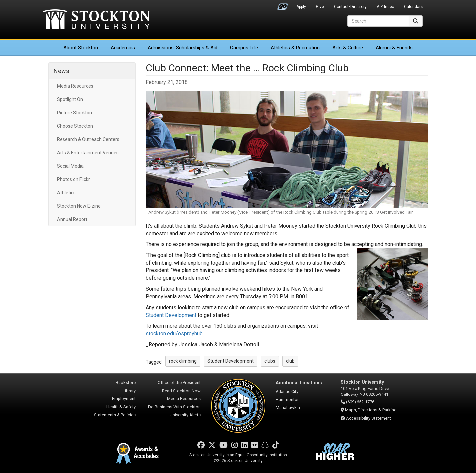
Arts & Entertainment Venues (88, 153)
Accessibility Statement (368, 418)
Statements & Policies (115, 415)
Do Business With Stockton (174, 407)
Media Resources (75, 86)
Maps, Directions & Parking (371, 410)
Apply (301, 7)
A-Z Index (385, 7)
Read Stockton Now (181, 391)
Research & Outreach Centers (88, 139)
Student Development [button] (231, 361)
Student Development (171, 315)
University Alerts (185, 415)
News (61, 71)
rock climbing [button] (183, 361)
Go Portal (283, 5)
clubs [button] (270, 361)
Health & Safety (121, 407)
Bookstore (126, 382)
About (81, 48)
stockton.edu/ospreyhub (174, 333)
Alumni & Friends (394, 48)
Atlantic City (287, 391)
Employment (124, 399)
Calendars (413, 7)
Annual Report (72, 219)
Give (320, 7)
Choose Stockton (75, 126)
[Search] (378, 21)
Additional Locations (299, 383)
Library (129, 391)
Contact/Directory (350, 7)
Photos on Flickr (73, 179)
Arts (348, 48)
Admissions (183, 48)
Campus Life (244, 48)
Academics (123, 48)
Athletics (295, 48)
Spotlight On (70, 99)
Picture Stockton (74, 113)
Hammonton (288, 400)
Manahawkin (288, 408)
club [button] (290, 361)
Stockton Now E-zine (79, 206)
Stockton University (97, 20)
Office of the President (179, 382)
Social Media (70, 166)
